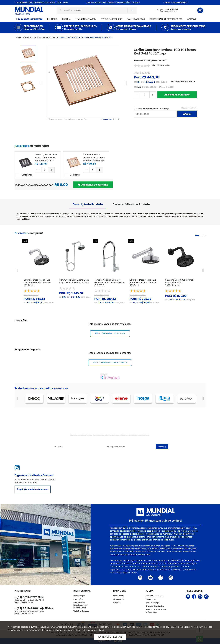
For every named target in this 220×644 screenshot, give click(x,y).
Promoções (78, 599)
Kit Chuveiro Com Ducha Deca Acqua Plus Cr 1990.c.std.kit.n (74, 281)
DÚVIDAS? (136, 2)
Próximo (203, 398)
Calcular (187, 114)
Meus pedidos (119, 599)
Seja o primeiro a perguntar (110, 363)
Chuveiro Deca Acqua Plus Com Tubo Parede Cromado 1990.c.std (37, 283)
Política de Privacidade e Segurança (156, 611)
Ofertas (192, 19)
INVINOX (146, 61)
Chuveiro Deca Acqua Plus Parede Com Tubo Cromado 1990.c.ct (143, 283)
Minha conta (118, 596)
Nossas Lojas (79, 596)
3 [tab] (204, 236)
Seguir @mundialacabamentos (33, 489)
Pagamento (151, 599)
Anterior (17, 398)
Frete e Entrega (153, 603)
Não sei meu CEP (189, 108)
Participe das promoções (119, 2)
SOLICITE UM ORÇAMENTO (176, 2)
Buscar (132, 10)
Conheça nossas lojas (96, 2)
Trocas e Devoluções (155, 606)
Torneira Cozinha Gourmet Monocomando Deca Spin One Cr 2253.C (109, 283)
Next (126, 83)
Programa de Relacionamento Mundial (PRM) (80, 605)
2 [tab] (201, 236)
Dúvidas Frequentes (155, 596)
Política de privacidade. (93, 630)
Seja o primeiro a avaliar (110, 334)
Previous (41, 83)
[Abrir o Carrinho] (201, 10)
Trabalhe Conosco (81, 611)
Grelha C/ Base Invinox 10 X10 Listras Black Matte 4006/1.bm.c (46, 158)
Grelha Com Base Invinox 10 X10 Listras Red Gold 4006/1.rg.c (85, 37)
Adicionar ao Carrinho (177, 95)
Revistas (117, 603)
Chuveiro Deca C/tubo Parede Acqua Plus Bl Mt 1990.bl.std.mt (180, 283)
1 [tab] (197, 236)
